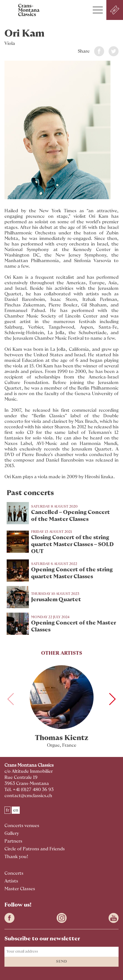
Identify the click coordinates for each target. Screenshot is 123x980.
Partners (13, 841)
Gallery (12, 833)
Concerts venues (22, 826)
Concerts (14, 873)
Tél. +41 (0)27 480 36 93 (29, 790)
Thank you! (16, 857)
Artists (11, 881)
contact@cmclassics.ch (28, 796)
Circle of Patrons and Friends (35, 849)
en (16, 810)
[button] (98, 10)
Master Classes (20, 889)
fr (7, 810)
